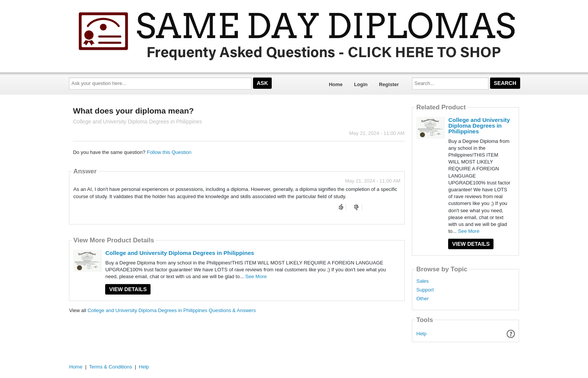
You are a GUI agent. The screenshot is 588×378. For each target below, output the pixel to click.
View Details (128, 289)
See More (256, 276)
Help (422, 334)
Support (425, 290)
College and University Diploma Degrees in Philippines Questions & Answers (172, 310)
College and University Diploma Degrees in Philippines (179, 253)
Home (336, 84)
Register (389, 84)
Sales (422, 281)
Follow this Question (169, 152)
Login (361, 84)
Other (422, 299)
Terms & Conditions (111, 367)
